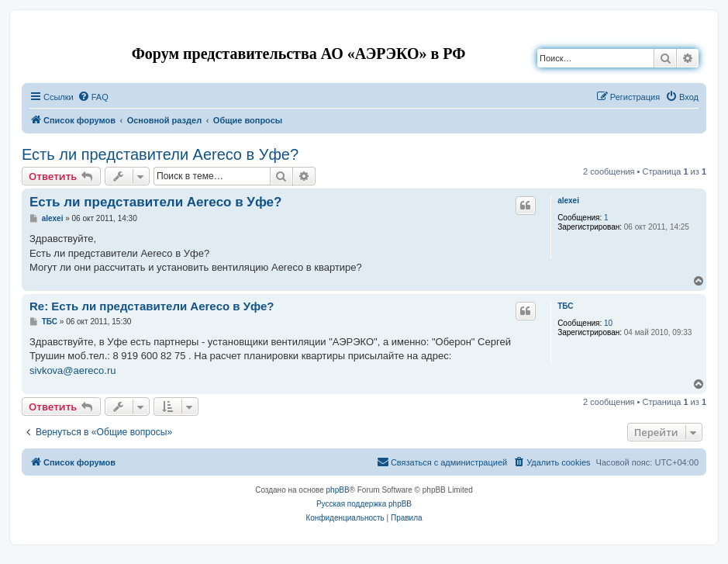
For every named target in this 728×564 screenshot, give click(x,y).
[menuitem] (93, 97)
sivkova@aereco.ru (72, 370)
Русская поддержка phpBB (364, 504)
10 (608, 323)
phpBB (338, 490)
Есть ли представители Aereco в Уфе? (160, 154)
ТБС (565, 306)
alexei (568, 201)
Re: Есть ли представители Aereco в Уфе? (152, 306)
